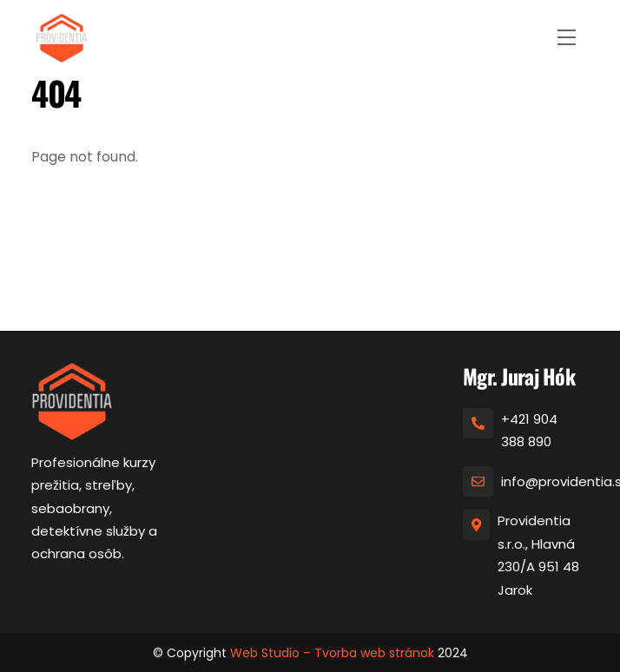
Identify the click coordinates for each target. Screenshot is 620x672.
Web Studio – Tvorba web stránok (332, 653)
